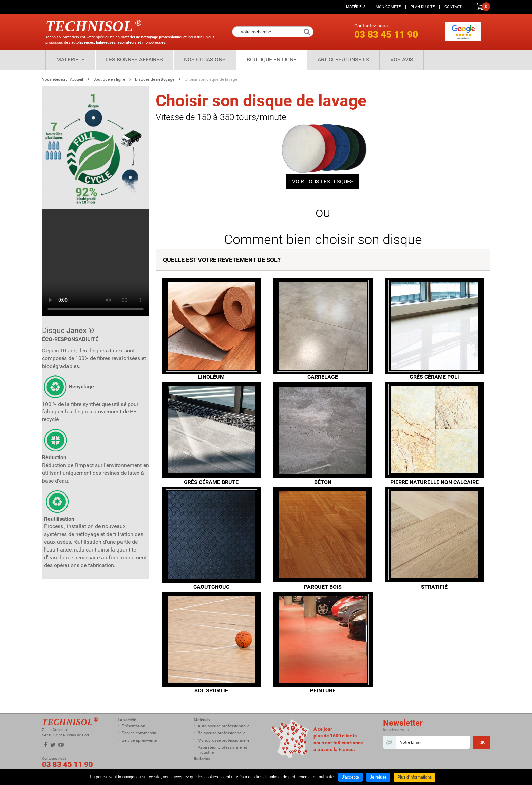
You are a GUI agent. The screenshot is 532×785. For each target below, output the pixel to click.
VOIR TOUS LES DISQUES (323, 181)
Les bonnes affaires (134, 60)
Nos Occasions (205, 60)
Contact (453, 7)
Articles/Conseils (343, 60)
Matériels (356, 7)
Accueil (77, 79)
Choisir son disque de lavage (211, 79)
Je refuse (378, 777)
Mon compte (388, 7)
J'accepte (350, 777)
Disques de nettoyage (155, 79)
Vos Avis (402, 60)
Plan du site (423, 7)
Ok (307, 32)
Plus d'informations (414, 777)
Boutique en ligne (272, 60)
